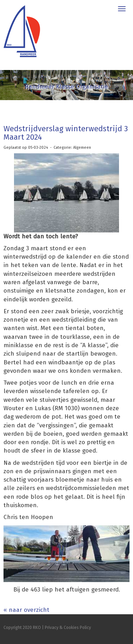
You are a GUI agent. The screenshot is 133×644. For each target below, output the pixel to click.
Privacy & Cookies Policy (68, 628)
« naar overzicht (26, 610)
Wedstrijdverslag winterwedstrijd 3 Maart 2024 (66, 133)
